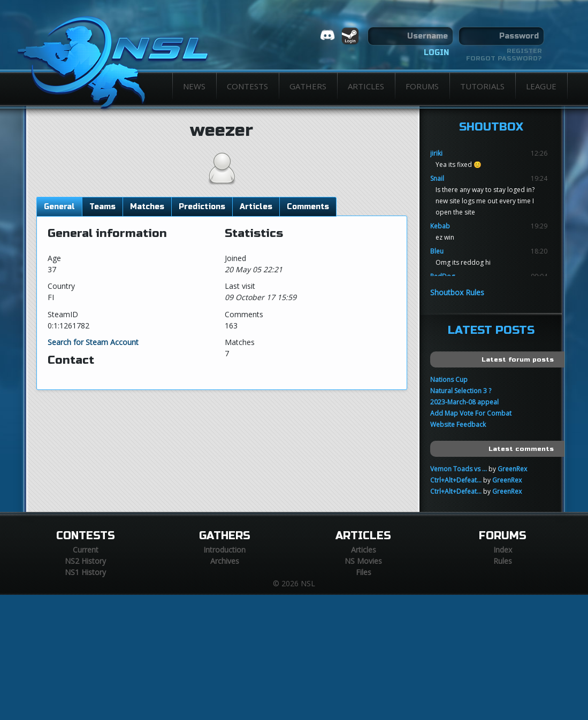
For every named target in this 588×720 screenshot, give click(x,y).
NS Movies (363, 561)
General (59, 207)
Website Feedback (458, 424)
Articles (366, 86)
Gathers (308, 86)
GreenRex (512, 469)
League (541, 86)
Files (364, 572)
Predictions (202, 207)
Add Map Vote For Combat (471, 413)
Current (86, 550)
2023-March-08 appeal (464, 402)
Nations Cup (449, 380)
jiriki (436, 153)
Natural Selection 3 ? (461, 391)
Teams (102, 207)
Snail (437, 178)
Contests (247, 86)
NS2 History (85, 561)
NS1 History (85, 572)
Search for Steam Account (93, 342)
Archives (225, 561)
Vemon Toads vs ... (459, 469)
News (194, 86)
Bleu (437, 251)
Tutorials (482, 86)
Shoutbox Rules (457, 292)
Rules (503, 561)
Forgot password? (504, 58)
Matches (147, 207)
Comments (308, 207)
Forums (422, 86)
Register (524, 51)
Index (503, 550)
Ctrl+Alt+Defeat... (456, 480)
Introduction (224, 550)
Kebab (440, 226)
